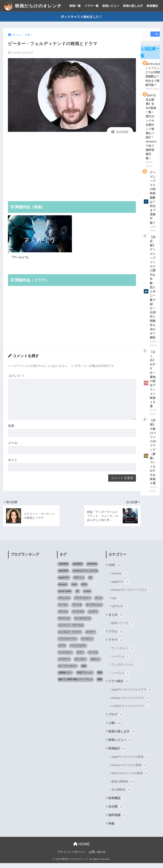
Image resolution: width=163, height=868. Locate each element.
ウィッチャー (123, 653)
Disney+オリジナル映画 (129, 770)
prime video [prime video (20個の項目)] (65, 596)
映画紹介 (117, 754)
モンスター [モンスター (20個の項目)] (80, 664)
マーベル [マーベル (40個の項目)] (93, 657)
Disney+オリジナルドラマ (131, 703)
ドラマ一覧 (92, 6)
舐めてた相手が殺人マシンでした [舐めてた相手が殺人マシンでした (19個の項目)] (75, 684)
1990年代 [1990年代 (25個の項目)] (63, 569)
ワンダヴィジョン (125, 670)
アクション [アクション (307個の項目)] (64, 603)
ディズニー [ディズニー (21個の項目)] (87, 644)
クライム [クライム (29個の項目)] (63, 617)
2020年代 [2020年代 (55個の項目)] (63, 576)
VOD (115, 570)
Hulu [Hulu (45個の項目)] (74, 589)
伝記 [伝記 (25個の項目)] (84, 671)
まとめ (116, 620)
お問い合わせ (97, 857)
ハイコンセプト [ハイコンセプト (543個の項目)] (78, 650)
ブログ (116, 720)
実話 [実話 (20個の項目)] (100, 678)
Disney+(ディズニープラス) (132, 595)
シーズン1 (121, 662)
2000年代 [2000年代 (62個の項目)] (78, 569)
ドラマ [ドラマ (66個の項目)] (62, 650)
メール (13, 447)
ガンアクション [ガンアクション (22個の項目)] (94, 610)
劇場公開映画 (123, 787)
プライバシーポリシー (72, 857)
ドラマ (116, 645)
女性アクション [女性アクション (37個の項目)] (85, 678)
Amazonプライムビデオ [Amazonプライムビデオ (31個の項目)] (85, 576)
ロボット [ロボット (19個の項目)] (95, 664)
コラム (116, 637)
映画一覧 (75, 6)
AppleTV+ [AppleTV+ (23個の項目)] (64, 583)
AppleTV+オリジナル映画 (130, 762)
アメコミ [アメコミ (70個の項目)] (63, 610)
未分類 (116, 812)
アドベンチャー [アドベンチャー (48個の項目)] (83, 603)
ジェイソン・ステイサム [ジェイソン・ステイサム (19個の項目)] (71, 630)
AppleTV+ (120, 587)
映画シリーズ (123, 628)
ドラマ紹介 (119, 687)
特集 (114, 829)
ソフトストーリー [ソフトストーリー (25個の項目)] (68, 644)
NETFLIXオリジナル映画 (130, 778)
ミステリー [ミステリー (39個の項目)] (64, 664)
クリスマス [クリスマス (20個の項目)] (78, 617)
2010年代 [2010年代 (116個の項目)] (92, 569)
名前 (11, 429)
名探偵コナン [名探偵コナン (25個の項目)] (65, 678)
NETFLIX (120, 612)
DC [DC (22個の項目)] (90, 583)
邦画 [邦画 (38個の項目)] (100, 684)
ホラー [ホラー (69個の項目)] (80, 657)
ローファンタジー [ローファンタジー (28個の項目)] (68, 671)
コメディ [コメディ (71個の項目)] (93, 617)
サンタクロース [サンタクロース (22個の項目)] (83, 623)
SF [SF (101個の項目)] (77, 596)
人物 (115, 728)
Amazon (119, 579)
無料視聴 (117, 820)
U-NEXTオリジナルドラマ (131, 711)
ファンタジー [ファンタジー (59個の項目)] (65, 657)
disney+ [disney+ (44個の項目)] (63, 589)
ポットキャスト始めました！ (82, 17)
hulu (117, 603)
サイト (13, 464)
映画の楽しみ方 (133, 6)
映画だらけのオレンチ (33, 6)
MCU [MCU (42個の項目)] (84, 589)
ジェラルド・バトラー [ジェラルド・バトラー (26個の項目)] (70, 637)
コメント (17, 378)
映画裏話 (152, 6)
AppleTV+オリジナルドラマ (132, 695)
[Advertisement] (72, 167)
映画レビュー (111, 6)
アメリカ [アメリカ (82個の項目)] (77, 610)
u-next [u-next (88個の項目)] (87, 596)
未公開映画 (121, 795)
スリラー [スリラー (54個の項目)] (91, 637)
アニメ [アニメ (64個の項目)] (99, 603)
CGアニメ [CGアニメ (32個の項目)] (79, 583)
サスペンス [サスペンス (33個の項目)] (64, 623)
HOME (82, 849)
